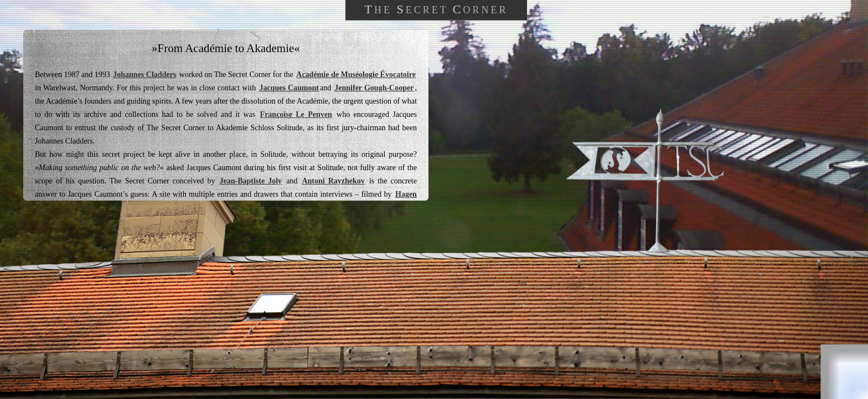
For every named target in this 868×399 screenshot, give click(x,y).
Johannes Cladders (144, 75)
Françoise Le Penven (296, 114)
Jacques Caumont (289, 88)
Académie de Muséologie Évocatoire (356, 75)
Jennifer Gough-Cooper (374, 88)
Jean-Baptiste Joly (250, 181)
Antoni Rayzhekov (333, 181)
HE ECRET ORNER (436, 9)
